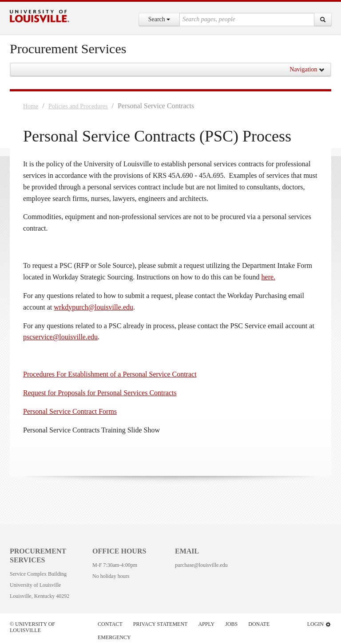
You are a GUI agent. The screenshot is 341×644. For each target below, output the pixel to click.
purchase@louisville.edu (201, 565)
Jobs (231, 624)
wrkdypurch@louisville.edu (93, 307)
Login (319, 624)
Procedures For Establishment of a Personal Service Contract (110, 374)
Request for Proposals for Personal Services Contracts (100, 393)
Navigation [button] (307, 69)
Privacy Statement (161, 624)
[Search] (323, 20)
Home (31, 106)
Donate (259, 624)
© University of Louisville (32, 627)
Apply (206, 624)
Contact (110, 624)
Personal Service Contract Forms (70, 411)
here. (269, 277)
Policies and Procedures (78, 106)
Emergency (114, 637)
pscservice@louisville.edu (60, 337)
